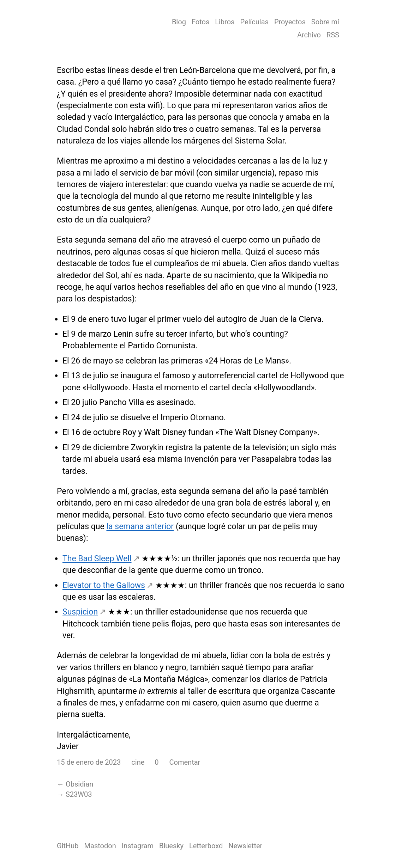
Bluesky (171, 846)
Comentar (185, 762)
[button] (153, 762)
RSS (333, 35)
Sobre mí (325, 22)
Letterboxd (206, 846)
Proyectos (290, 22)
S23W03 (79, 794)
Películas (254, 22)
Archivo (309, 35)
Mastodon (100, 846)
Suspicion (80, 612)
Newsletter (245, 846)
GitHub (68, 846)
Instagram (138, 846)
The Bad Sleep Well (97, 559)
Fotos (200, 22)
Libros (225, 22)
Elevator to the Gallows (104, 585)
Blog (179, 22)
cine (138, 762)
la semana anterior (140, 527)
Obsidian (79, 784)
